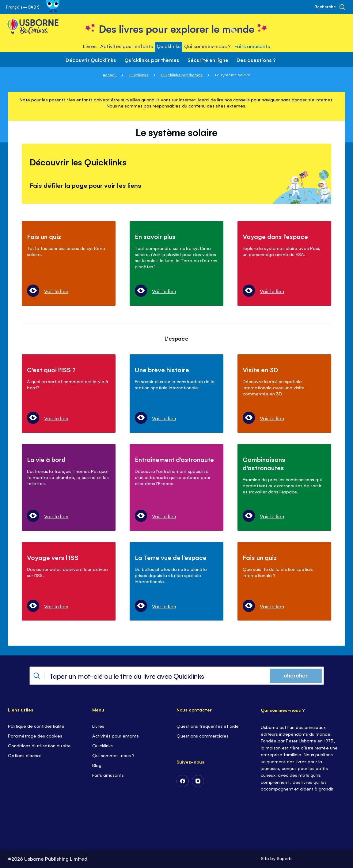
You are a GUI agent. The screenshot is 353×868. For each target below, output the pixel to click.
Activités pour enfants (116, 736)
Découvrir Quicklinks (91, 60)
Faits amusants (108, 775)
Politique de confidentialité (36, 726)
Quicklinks (139, 75)
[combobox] (177, 676)
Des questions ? (256, 60)
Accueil (110, 75)
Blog (97, 765)
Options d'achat (25, 755)
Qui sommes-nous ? (113, 755)
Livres (98, 726)
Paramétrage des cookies (35, 736)
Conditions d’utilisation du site (40, 745)
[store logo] (177, 28)
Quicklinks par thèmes (152, 60)
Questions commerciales (203, 736)
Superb (284, 858)
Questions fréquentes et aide (208, 726)
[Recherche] (330, 7)
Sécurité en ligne (208, 60)
